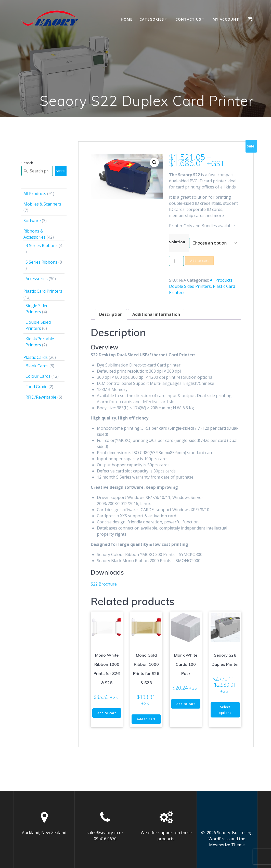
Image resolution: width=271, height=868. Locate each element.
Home (127, 19)
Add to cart (200, 261)
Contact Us (188, 19)
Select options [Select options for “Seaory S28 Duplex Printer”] (225, 710)
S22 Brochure (104, 584)
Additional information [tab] (156, 314)
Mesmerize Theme (227, 845)
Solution (177, 242)
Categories (152, 19)
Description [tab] (111, 314)
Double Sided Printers (190, 286)
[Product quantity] (176, 261)
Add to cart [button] (107, 716)
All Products (221, 280)
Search (27, 163)
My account (226, 19)
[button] (154, 162)
